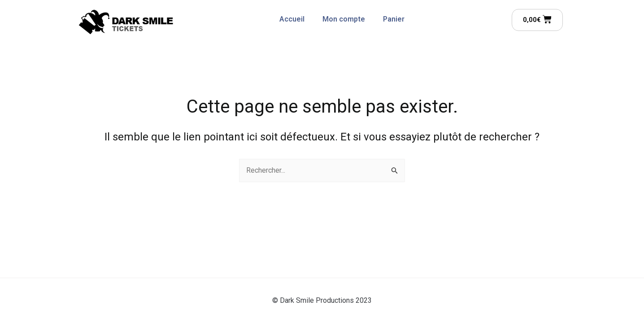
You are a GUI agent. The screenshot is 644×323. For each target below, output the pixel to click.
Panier (394, 19)
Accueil (292, 19)
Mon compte (344, 19)
